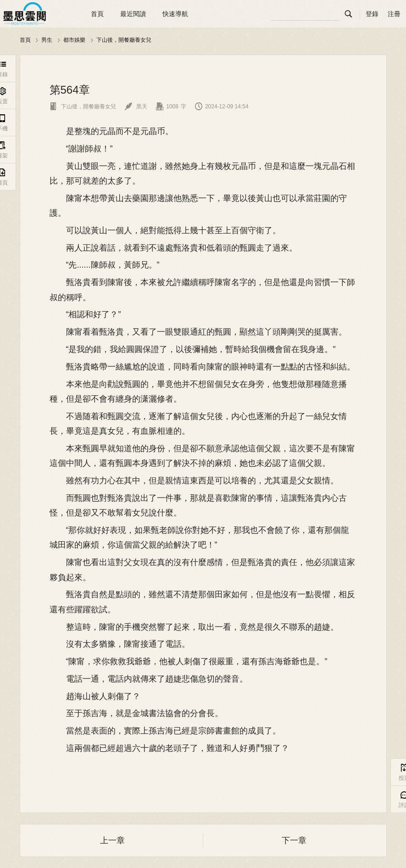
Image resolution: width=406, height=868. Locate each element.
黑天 (136, 106)
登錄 (372, 14)
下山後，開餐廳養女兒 (124, 40)
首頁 (97, 14)
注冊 (394, 14)
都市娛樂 (74, 40)
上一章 (112, 840)
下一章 (294, 840)
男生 (47, 40)
